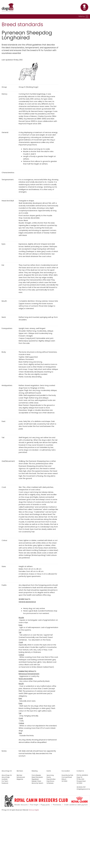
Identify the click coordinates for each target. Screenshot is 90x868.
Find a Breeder (36, 775)
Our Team (5, 781)
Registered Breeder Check (36, 780)
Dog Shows (50, 781)
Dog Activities (51, 779)
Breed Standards (37, 777)
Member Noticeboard (21, 776)
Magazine (20, 779)
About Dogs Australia (6, 778)
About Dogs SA (7, 775)
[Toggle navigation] (84, 16)
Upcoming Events (50, 776)
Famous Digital (34, 810)
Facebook (5, 783)
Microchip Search (37, 783)
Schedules (50, 783)
